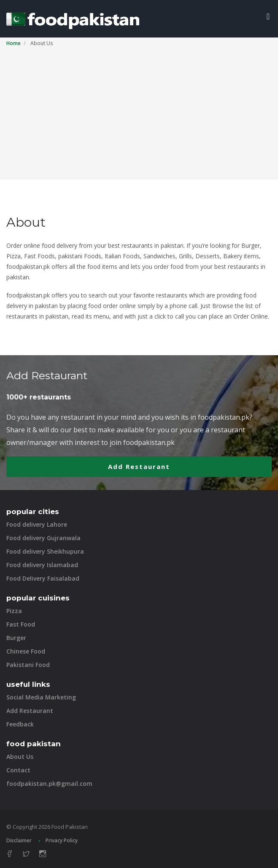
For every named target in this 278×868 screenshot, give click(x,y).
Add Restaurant (139, 466)
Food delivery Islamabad (42, 565)
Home (13, 43)
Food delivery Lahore (37, 524)
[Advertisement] (139, 111)
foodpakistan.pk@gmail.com (49, 784)
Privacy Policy (62, 840)
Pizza (14, 611)
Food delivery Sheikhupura (45, 551)
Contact (18, 770)
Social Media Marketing (41, 697)
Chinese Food (26, 651)
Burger (16, 638)
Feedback (20, 724)
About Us (20, 757)
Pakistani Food (28, 665)
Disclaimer (19, 840)
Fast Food (21, 624)
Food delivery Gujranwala (43, 538)
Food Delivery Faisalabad (43, 578)
